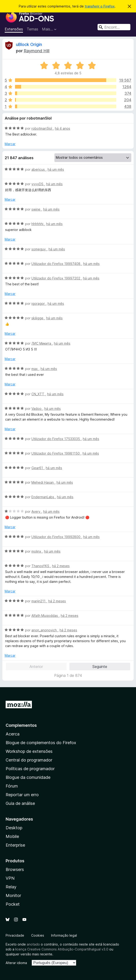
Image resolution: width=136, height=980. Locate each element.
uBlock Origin (29, 44)
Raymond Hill (37, 51)
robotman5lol (42, 128)
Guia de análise (20, 803)
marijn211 (39, 601)
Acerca (13, 734)
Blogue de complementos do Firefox (41, 743)
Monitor (13, 895)
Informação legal (64, 935)
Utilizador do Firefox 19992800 (56, 537)
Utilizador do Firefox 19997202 (56, 278)
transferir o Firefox (100, 6)
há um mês (56, 169)
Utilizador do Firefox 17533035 (56, 439)
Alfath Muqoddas (45, 616)
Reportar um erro (22, 795)
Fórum (12, 786)
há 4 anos (62, 128)
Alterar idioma (16, 963)
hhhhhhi (38, 224)
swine (36, 209)
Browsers (15, 869)
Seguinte (100, 667)
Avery (36, 511)
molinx (37, 551)
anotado (33, 944)
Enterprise (15, 845)
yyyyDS (38, 184)
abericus (39, 169)
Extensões (14, 29)
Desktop (14, 828)
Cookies (38, 935)
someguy (39, 249)
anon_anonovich (45, 630)
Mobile (12, 836)
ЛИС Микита (42, 343)
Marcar (10, 144)
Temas (32, 29)
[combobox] (114, 27)
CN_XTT (38, 394)
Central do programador (29, 760)
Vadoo (37, 409)
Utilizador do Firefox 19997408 (56, 264)
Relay (11, 887)
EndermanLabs (43, 497)
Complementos (21, 725)
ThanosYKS (41, 566)
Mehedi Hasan (43, 482)
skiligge (38, 318)
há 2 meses (61, 566)
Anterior (36, 667)
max (35, 369)
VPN (10, 878)
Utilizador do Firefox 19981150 (56, 453)
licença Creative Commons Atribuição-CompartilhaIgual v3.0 (62, 949)
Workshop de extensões (29, 751)
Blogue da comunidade (28, 777)
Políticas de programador (30, 769)
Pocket (13, 904)
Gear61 (38, 468)
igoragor (39, 303)
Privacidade (15, 935)
